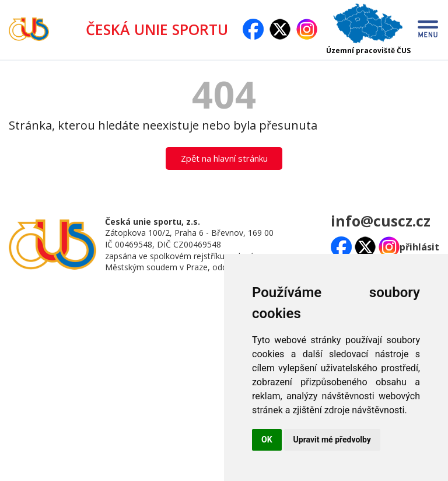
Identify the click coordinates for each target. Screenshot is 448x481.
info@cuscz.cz (381, 221)
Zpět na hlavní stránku (224, 158)
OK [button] (267, 440)
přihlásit (419, 247)
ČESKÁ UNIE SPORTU (162, 29)
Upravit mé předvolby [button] (332, 440)
